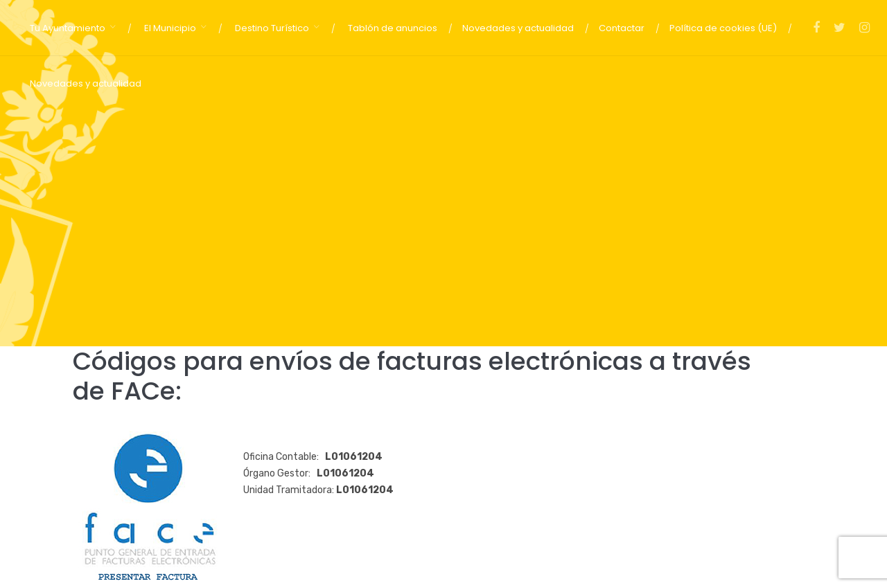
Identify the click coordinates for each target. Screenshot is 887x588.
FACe (143, 391)
